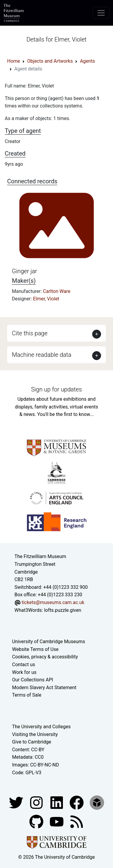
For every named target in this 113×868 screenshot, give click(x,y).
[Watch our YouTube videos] (57, 821)
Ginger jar (24, 271)
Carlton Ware (57, 291)
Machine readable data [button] (42, 355)
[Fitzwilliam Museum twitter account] (17, 802)
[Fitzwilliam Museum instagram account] (37, 802)
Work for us (24, 672)
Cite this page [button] (30, 333)
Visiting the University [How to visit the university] (35, 734)
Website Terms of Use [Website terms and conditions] (35, 649)
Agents (87, 61)
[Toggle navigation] (101, 13)
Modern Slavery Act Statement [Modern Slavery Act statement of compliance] (44, 688)
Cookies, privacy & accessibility (45, 657)
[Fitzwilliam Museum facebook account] (57, 802)
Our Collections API (33, 680)
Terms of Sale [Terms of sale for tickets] (27, 695)
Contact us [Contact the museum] (24, 665)
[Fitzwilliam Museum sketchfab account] (97, 802)
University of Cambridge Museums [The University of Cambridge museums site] (49, 642)
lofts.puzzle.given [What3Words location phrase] (63, 610)
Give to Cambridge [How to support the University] (32, 742)
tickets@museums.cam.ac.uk (53, 602)
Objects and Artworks (50, 61)
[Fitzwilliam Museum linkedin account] (77, 802)
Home (14, 61)
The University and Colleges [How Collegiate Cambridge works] (41, 727)
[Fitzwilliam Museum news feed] (77, 821)
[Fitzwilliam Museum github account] (37, 821)
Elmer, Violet (46, 299)
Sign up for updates (56, 389)
